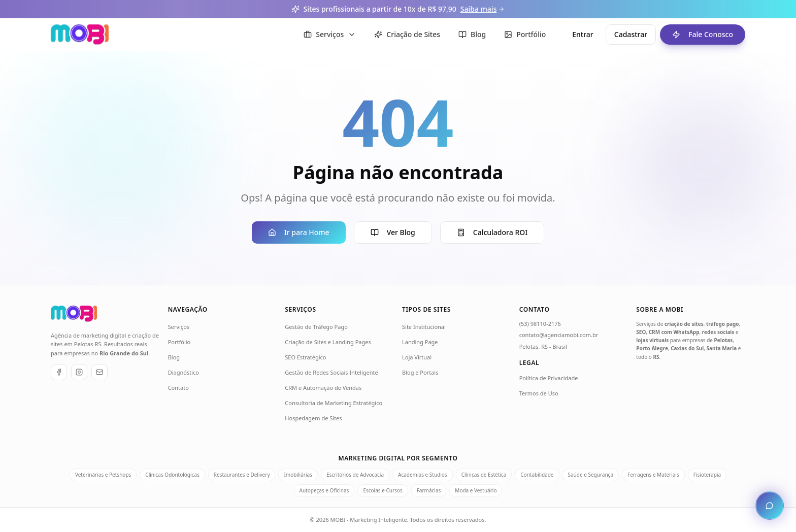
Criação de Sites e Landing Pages (328, 342)
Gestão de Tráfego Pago (316, 327)
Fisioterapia (707, 475)
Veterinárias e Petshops (103, 475)
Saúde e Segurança (591, 475)
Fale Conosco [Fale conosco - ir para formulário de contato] (696, 35)
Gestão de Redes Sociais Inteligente (331, 372)
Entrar (583, 34)
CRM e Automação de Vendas (323, 388)
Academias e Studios (423, 475)
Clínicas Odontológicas (172, 475)
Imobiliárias (298, 475)
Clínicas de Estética (484, 475)
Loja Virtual (417, 357)
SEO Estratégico (305, 357)
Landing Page (420, 342)
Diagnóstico (184, 372)
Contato (178, 388)
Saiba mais (483, 9)
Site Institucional (424, 327)
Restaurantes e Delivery (242, 475)
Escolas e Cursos (383, 490)
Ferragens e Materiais (653, 475)
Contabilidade (537, 475)
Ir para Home (299, 232)
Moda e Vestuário (476, 490)
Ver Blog (393, 232)
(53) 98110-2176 (540, 324)
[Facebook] (59, 372)
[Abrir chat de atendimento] (770, 506)
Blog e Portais (420, 372)
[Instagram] (79, 372)
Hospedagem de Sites (313, 418)
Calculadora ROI (492, 232)
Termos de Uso (539, 393)
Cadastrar (631, 34)
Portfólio (179, 342)
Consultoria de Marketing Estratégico (334, 403)
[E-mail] (99, 372)
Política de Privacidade (549, 378)
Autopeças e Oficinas (324, 490)
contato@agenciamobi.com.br (559, 335)
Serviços (179, 327)
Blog (174, 357)
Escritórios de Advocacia (355, 475)
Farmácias (429, 490)
